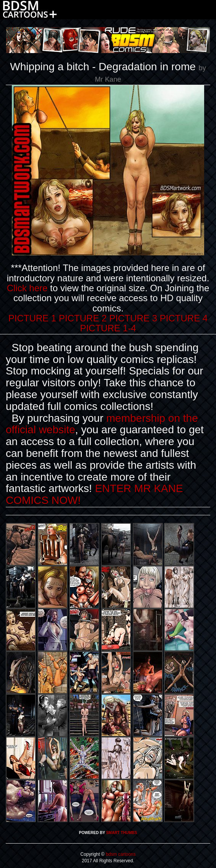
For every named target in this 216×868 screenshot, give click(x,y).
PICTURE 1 (32, 318)
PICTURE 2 (83, 318)
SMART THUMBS (121, 833)
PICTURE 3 (133, 318)
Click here (27, 288)
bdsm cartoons (120, 854)
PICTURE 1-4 (108, 328)
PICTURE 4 (184, 318)
